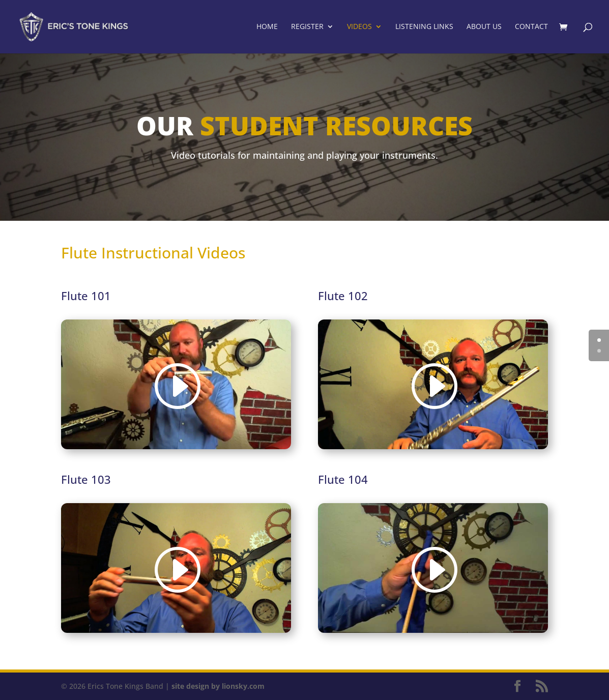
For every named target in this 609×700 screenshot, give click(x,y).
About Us (484, 27)
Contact (531, 27)
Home (267, 27)
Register (307, 27)
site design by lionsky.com (218, 686)
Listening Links (424, 27)
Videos (359, 27)
